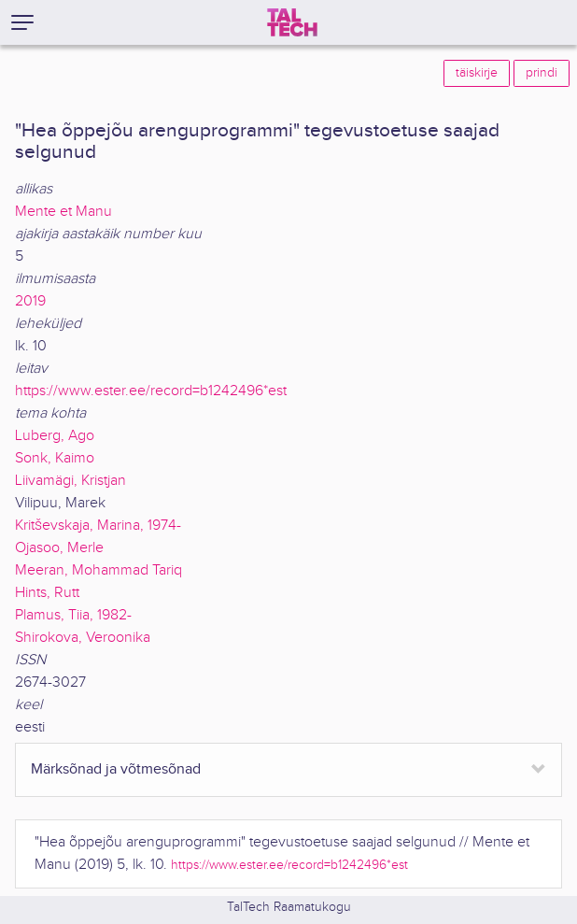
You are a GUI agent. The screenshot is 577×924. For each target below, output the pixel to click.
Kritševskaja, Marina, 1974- (98, 526)
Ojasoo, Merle (59, 548)
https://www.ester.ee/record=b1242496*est (151, 391)
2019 (30, 301)
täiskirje (477, 73)
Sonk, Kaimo (55, 458)
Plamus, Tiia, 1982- (73, 615)
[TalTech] (292, 22)
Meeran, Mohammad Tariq (99, 570)
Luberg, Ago (55, 436)
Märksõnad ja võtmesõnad (116, 769)
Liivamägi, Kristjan (70, 481)
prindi (542, 73)
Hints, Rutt (47, 593)
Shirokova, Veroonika (83, 638)
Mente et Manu (63, 212)
